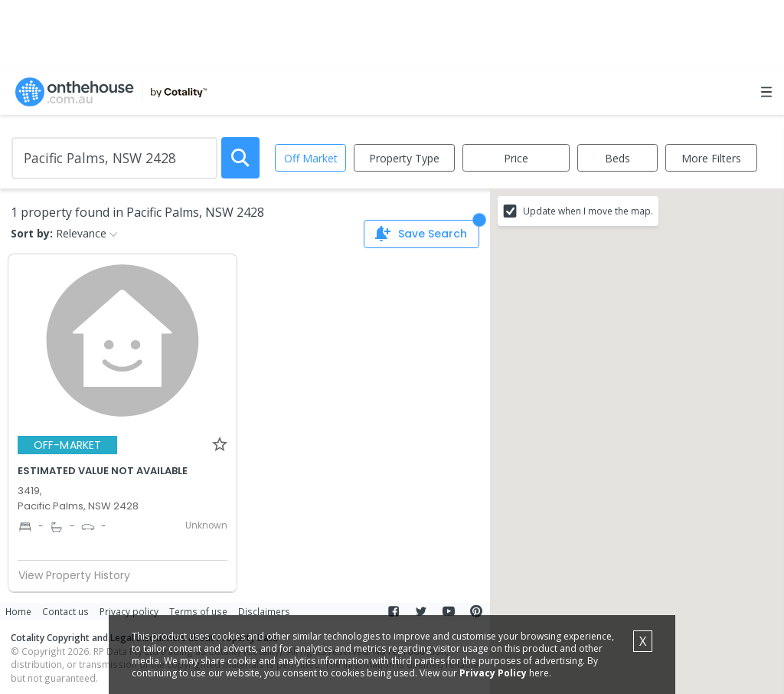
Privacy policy (129, 611)
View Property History (80, 575)
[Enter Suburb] (114, 158)
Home (18, 611)
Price (516, 158)
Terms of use (198, 611)
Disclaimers (264, 611)
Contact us (65, 611)
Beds (617, 158)
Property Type (404, 158)
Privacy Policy (493, 673)
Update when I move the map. (588, 211)
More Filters (711, 158)
